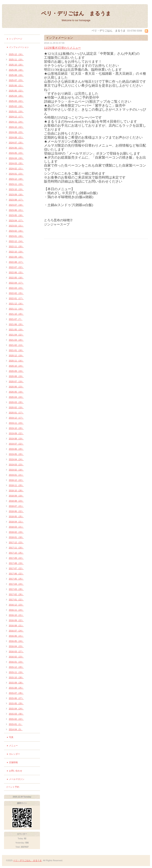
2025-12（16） (16, 54)
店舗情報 (13, 762)
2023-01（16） (16, 236)
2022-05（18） (16, 278)
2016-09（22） (16, 620)
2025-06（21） (16, 85)
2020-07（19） (16, 381)
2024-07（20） (16, 143)
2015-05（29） (16, 703)
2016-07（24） (16, 631)
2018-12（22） (16, 480)
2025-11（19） (16, 60)
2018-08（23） (16, 501)
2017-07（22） (16, 568)
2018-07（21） (16, 506)
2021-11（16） (16, 309)
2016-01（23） (16, 662)
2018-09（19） (16, 496)
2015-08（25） (16, 688)
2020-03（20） (16, 402)
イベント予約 (13, 787)
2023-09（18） (16, 195)
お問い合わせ (16, 771)
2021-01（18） (16, 350)
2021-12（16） (16, 304)
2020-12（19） (16, 356)
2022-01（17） (16, 298)
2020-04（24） (16, 397)
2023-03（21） (16, 226)
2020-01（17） (16, 413)
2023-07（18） (16, 205)
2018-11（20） (16, 485)
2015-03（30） (16, 714)
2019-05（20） (16, 454)
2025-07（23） (16, 80)
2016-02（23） (16, 657)
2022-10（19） (16, 252)
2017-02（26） (16, 594)
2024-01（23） (16, 174)
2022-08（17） (16, 262)
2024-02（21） (16, 169)
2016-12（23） (16, 605)
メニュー (13, 746)
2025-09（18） (16, 70)
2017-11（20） (16, 548)
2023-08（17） (16, 200)
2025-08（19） (16, 75)
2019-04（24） (16, 459)
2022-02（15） (16, 293)
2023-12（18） (16, 179)
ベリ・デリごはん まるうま (76, 13)
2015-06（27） (16, 698)
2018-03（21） (16, 527)
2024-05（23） (16, 153)
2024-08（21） (16, 137)
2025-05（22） (16, 91)
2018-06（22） (16, 511)
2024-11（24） (16, 122)
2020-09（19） (16, 371)
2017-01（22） (16, 600)
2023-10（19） (16, 189)
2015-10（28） (16, 677)
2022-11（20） (16, 246)
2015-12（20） (16, 667)
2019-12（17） (16, 418)
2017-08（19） (16, 563)
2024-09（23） (16, 132)
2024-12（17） (16, 117)
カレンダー (14, 754)
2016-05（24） (16, 641)
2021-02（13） (16, 345)
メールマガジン (17, 779)
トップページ (16, 39)
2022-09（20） (16, 257)
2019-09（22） (16, 433)
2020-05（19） (16, 392)
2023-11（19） (16, 184)
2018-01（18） (16, 537)
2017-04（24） (16, 584)
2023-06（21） (16, 210)
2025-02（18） (16, 106)
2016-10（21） (16, 615)
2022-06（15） (16, 272)
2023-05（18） (16, 215)
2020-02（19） (16, 407)
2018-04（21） (16, 522)
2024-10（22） (16, 127)
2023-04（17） (16, 220)
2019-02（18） (16, 470)
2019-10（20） (16, 428)
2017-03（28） (16, 589)
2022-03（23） (16, 288)
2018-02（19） (16, 532)
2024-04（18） (16, 158)
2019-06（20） (16, 449)
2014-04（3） (16, 729)
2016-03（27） (16, 651)
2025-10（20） (16, 65)
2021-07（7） (16, 319)
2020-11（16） (16, 361)
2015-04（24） (16, 709)
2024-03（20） (16, 163)
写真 (11, 737)
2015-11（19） (16, 672)
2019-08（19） (16, 439)
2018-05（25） (16, 516)
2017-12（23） (16, 542)
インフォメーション (19, 47)
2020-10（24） (16, 366)
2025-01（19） (16, 111)
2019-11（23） (16, 423)
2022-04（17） (16, 283)
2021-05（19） (16, 330)
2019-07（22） (16, 444)
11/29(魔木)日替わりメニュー (62, 48)
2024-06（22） (16, 148)
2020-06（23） (16, 387)
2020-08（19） (16, 376)
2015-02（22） (16, 719)
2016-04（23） (16, 646)
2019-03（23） (16, 465)
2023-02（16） (16, 231)
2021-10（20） (16, 314)
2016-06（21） (16, 636)
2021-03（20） (16, 340)
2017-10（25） (16, 553)
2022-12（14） (16, 241)
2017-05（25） (16, 579)
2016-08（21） (16, 626)
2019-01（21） (16, 475)
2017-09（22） (16, 558)
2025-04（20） (16, 96)
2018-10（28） (16, 491)
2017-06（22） (16, 574)
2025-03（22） (16, 101)
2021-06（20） (16, 324)
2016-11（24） (16, 610)
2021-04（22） (16, 335)
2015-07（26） (16, 693)
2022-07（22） (16, 267)
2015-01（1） (16, 724)
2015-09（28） (16, 683)
